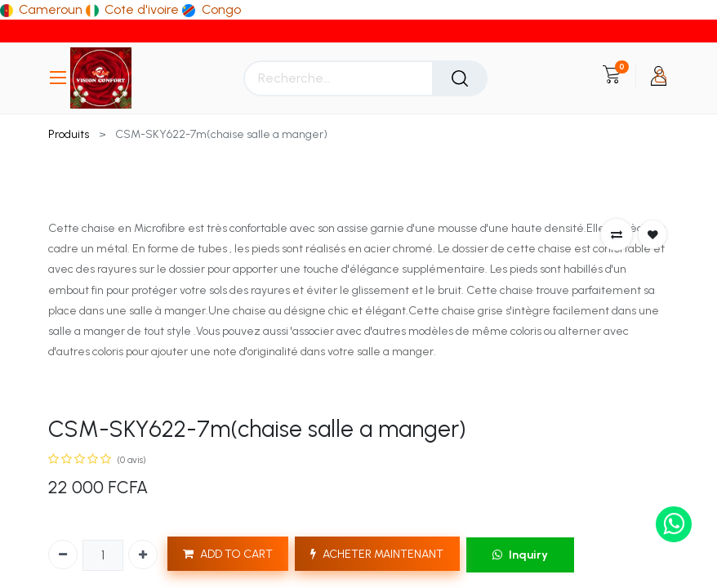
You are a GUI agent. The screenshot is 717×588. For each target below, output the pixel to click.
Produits (69, 134)
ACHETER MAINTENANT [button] (377, 554)
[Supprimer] (63, 555)
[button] (617, 234)
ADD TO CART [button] (228, 554)
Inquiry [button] (520, 555)
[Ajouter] (143, 555)
